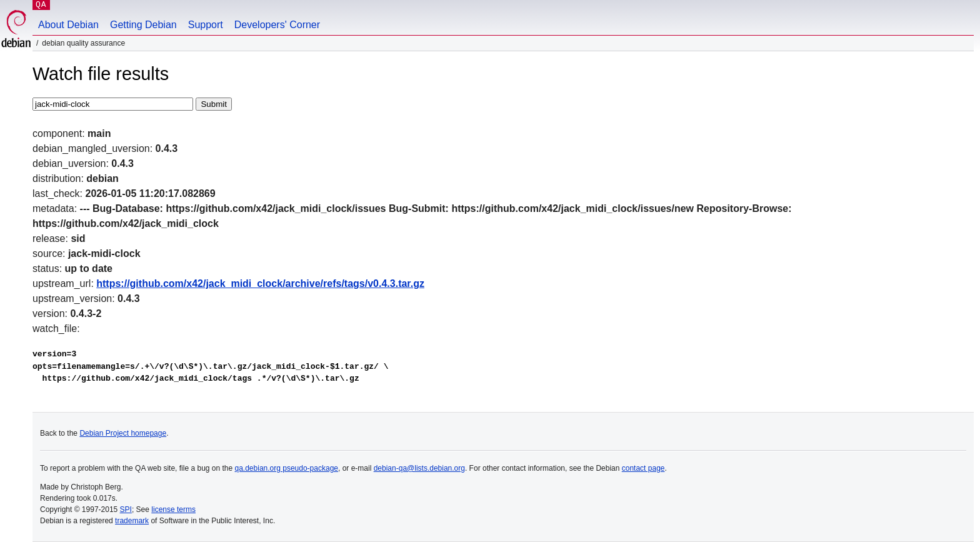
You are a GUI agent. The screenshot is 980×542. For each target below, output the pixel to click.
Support (206, 25)
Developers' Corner (277, 25)
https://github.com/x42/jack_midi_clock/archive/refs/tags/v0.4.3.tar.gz (260, 284)
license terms (173, 509)
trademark (132, 521)
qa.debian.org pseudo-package (287, 468)
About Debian (68, 25)
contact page (643, 468)
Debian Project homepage (123, 433)
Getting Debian (143, 25)
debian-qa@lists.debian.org (419, 468)
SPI (126, 509)
